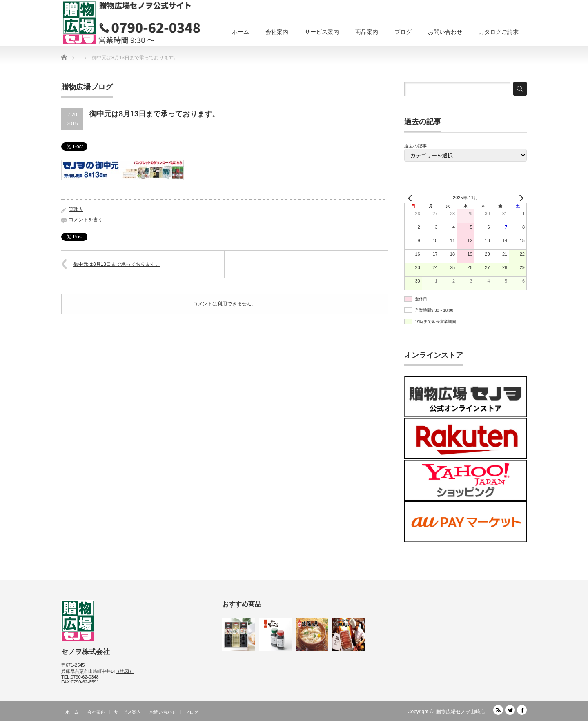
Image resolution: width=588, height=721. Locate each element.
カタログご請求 (499, 32)
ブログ (403, 32)
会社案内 (277, 32)
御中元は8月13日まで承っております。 (117, 264)
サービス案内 (322, 32)
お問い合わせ (445, 32)
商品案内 (367, 32)
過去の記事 (415, 146)
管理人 (76, 209)
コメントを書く (86, 220)
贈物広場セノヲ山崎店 (461, 712)
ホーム (241, 32)
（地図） (125, 671)
